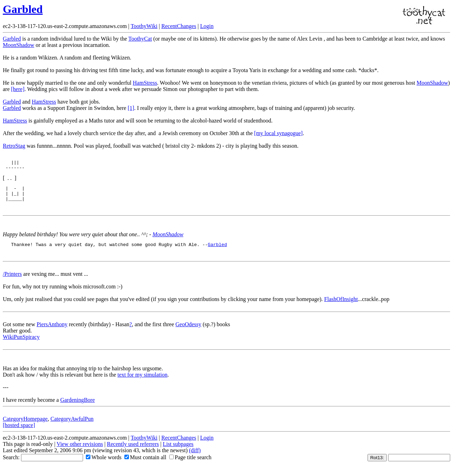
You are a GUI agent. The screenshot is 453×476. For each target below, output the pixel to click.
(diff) (195, 457)
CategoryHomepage (25, 425)
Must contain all (145, 464)
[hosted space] (19, 431)
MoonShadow (19, 45)
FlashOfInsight (341, 305)
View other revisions (80, 450)
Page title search (190, 464)
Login (207, 26)
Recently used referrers (133, 450)
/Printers (12, 280)
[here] (18, 89)
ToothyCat (140, 39)
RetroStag (14, 146)
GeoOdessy (188, 331)
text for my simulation (142, 381)
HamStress (145, 83)
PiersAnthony (52, 331)
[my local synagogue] (278, 133)
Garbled (23, 9)
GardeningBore (78, 406)
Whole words (104, 464)
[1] (131, 108)
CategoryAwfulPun (72, 425)
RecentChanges (179, 26)
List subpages (178, 450)
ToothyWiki (144, 26)
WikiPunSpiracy (21, 343)
